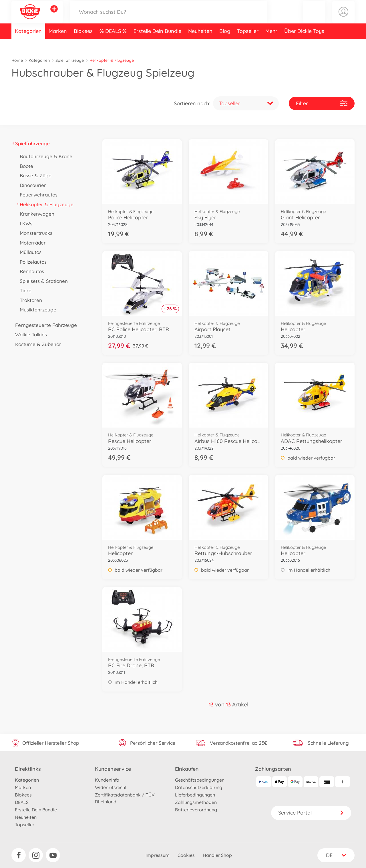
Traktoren (29, 300)
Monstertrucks (34, 233)
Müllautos (29, 252)
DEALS (114, 44)
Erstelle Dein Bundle (157, 44)
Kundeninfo (107, 780)
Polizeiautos (31, 262)
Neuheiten (200, 44)
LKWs (24, 224)
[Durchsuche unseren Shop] (168, 18)
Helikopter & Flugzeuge (45, 204)
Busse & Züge (34, 175)
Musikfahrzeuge (36, 310)
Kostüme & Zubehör (36, 344)
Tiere (24, 290)
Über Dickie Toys (304, 44)
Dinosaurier (31, 185)
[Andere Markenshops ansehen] (54, 15)
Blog (225, 44)
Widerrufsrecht (111, 787)
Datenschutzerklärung (199, 787)
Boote (25, 166)
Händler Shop (217, 855)
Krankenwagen (35, 214)
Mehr (271, 44)
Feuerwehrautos (37, 195)
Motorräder (31, 243)
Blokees (83, 44)
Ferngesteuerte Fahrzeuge (44, 325)
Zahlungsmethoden (196, 802)
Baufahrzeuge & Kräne (44, 156)
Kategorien (28, 44)
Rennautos (30, 271)
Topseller (248, 44)
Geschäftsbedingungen (200, 780)
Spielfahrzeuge (70, 60)
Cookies (186, 855)
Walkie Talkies (29, 334)
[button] (314, 18)
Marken (58, 44)
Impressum (158, 855)
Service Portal (311, 813)
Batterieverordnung (196, 810)
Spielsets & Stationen (42, 281)
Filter (322, 103)
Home (17, 60)
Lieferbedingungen (195, 795)
